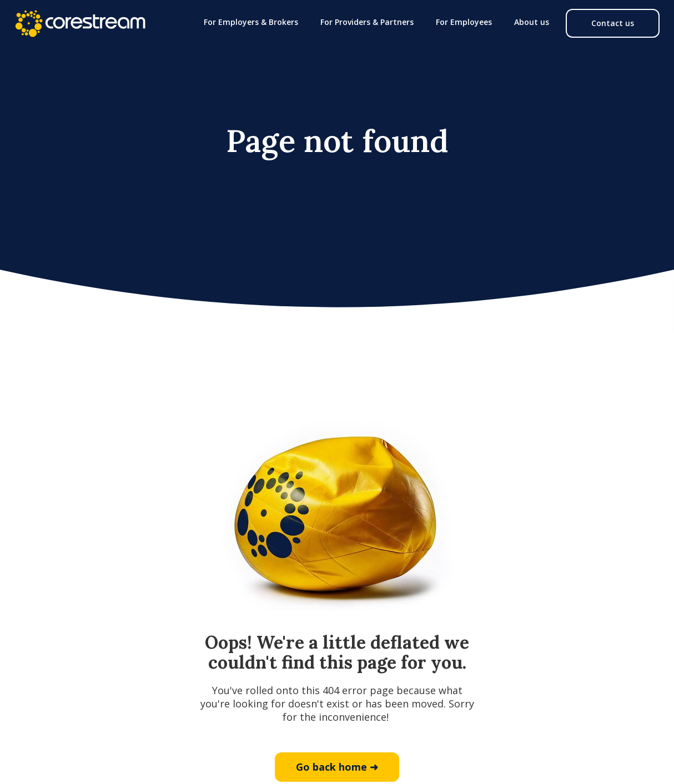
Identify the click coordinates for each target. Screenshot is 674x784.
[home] (80, 23)
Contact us (613, 23)
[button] (251, 22)
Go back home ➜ (337, 767)
